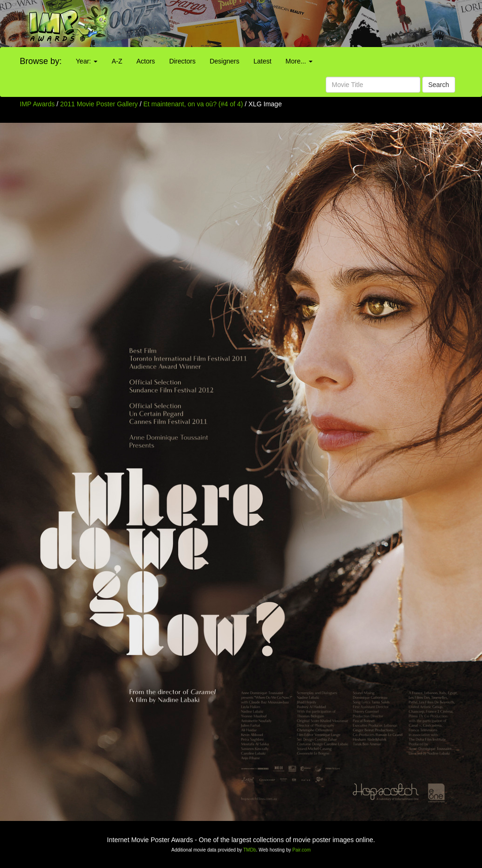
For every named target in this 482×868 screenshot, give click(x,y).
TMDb (250, 850)
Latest (262, 61)
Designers (224, 61)
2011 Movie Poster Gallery (99, 104)
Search (439, 85)
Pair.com (301, 850)
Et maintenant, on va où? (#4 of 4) (193, 104)
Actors (146, 61)
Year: (87, 61)
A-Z (117, 61)
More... (299, 61)
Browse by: (41, 61)
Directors (182, 61)
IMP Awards (37, 104)
